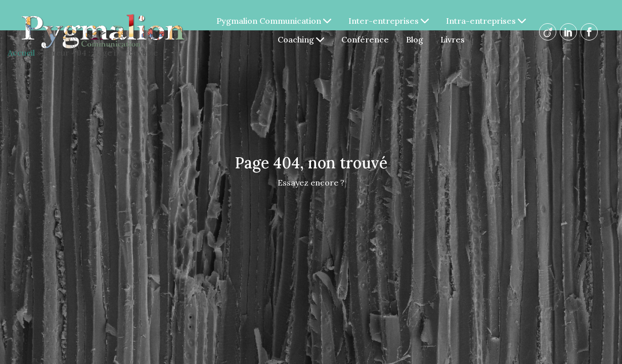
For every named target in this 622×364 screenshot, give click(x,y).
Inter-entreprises (389, 21)
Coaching (301, 39)
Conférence (365, 39)
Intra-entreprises (486, 21)
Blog (415, 39)
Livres (453, 39)
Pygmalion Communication (274, 21)
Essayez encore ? (311, 183)
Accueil (21, 53)
